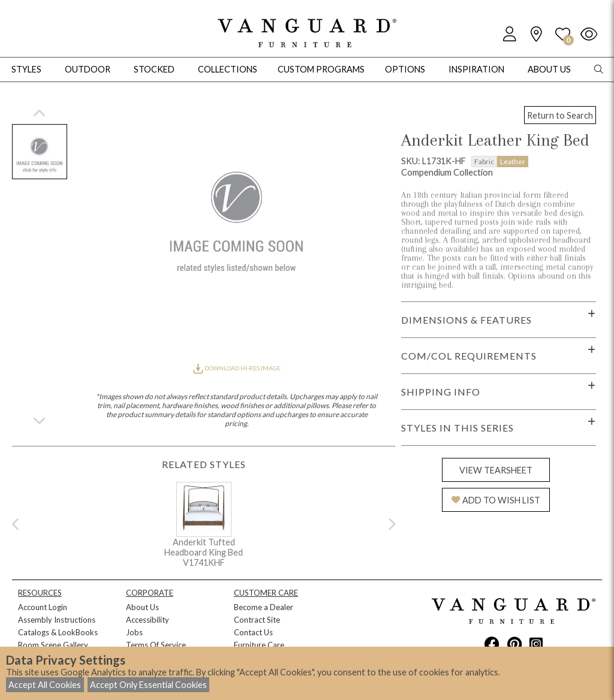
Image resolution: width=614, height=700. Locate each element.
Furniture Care (259, 645)
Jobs (134, 632)
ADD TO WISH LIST (496, 500)
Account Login (43, 607)
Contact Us (253, 632)
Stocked (154, 69)
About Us (142, 607)
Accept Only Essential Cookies (148, 685)
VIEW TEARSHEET (496, 470)
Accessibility (148, 620)
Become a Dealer (264, 607)
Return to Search (560, 115)
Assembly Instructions (57, 620)
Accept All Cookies (45, 685)
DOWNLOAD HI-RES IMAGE (237, 368)
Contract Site (257, 620)
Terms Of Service (156, 645)
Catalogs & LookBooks (58, 632)
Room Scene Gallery (53, 645)
